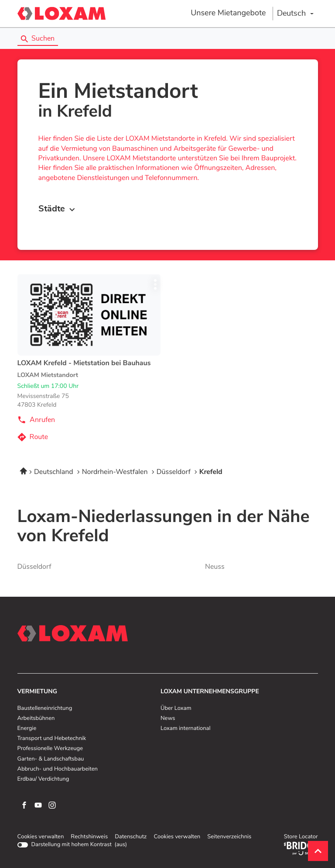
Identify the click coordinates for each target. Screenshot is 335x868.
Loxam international (186, 729)
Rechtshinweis (89, 837)
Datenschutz (131, 837)
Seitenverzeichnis (229, 837)
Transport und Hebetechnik (52, 739)
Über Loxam (176, 709)
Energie (27, 729)
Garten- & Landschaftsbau (51, 759)
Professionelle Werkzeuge (50, 749)
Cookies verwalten (41, 837)
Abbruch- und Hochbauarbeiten (58, 769)
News (168, 719)
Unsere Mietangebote (228, 13)
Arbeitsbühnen (36, 719)
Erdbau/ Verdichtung (43, 779)
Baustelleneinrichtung (45, 709)
